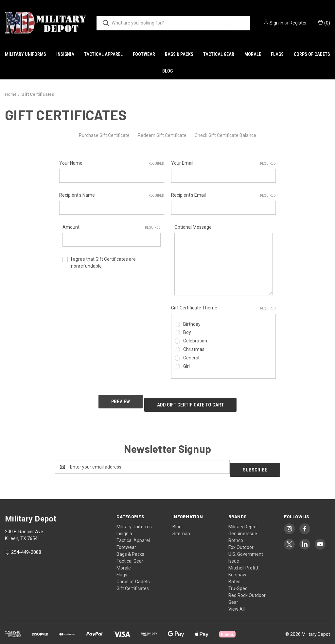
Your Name (112, 163)
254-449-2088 (26, 542)
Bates (234, 571)
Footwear (144, 54)
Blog (167, 71)
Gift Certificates (133, 578)
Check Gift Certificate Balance (225, 135)
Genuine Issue (243, 523)
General (191, 358)
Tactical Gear (219, 54)
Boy (187, 332)
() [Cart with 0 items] (324, 23)
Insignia (65, 54)
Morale (253, 54)
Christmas (194, 349)
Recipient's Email (224, 195)
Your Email (224, 163)
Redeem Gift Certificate (162, 135)
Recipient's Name (112, 195)
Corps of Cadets (312, 54)
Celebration (195, 341)
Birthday (192, 324)
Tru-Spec (238, 578)
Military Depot (243, 516)
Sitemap (181, 523)
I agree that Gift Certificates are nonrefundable (103, 263)
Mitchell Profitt (243, 557)
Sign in (276, 23)
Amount (112, 227)
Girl (186, 366)
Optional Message (193, 227)
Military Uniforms (26, 54)
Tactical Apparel (103, 54)
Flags (277, 54)
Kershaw (237, 564)
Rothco (236, 530)
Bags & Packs (179, 54)
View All (237, 599)
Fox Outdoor (241, 537)
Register (298, 23)
